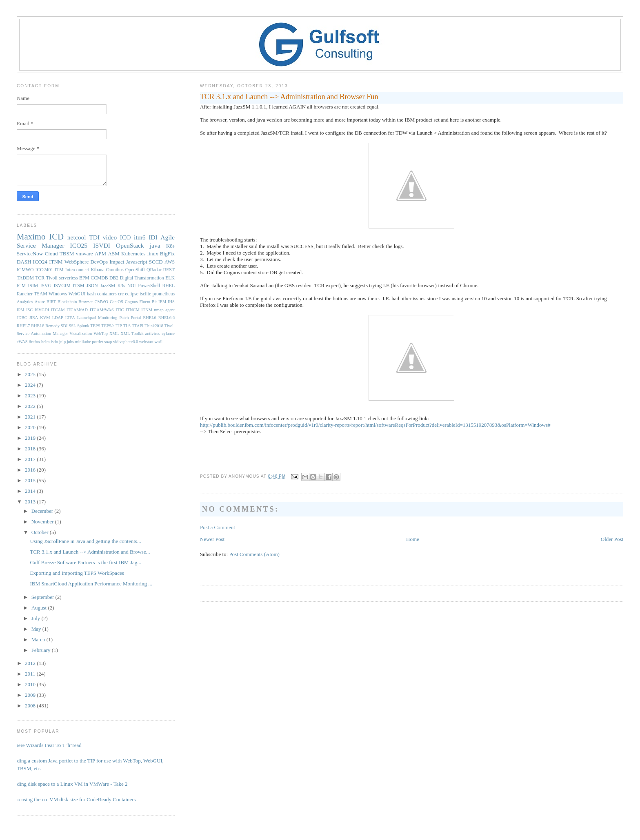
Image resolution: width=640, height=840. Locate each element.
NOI (132, 286)
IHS (171, 302)
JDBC (22, 318)
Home (413, 539)
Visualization (81, 334)
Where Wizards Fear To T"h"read (46, 745)
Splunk (83, 326)
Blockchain (67, 302)
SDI (64, 326)
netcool (77, 237)
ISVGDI (42, 310)
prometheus (164, 294)
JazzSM (108, 286)
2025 (31, 374)
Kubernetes (133, 254)
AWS (170, 262)
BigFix (167, 254)
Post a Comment (218, 527)
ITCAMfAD (77, 310)
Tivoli (52, 278)
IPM (20, 310)
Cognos (131, 302)
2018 (31, 449)
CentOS (117, 302)
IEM (162, 302)
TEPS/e (108, 326)
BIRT (51, 302)
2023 (31, 396)
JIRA (33, 318)
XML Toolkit (132, 334)
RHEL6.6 (167, 318)
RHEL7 (23, 326)
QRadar (154, 270)
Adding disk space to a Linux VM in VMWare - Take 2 (69, 784)
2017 (31, 459)
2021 (31, 417)
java (155, 245)
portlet (98, 342)
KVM (45, 318)
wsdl (159, 342)
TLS (127, 326)
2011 (31, 674)
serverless (68, 278)
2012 (31, 663)
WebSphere (77, 262)
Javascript (137, 262)
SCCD (156, 262)
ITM (59, 270)
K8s (170, 246)
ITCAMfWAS (102, 310)
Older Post (612, 539)
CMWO (101, 302)
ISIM (33, 286)
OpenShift (135, 270)
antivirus (153, 334)
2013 (31, 502)
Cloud (51, 254)
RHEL (169, 286)
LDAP (58, 318)
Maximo (31, 236)
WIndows (58, 294)
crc (121, 294)
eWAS (22, 342)
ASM (114, 254)
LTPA (70, 318)
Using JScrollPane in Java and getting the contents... (85, 541)
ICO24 (40, 262)
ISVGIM (62, 286)
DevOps (99, 262)
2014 (31, 491)
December (43, 511)
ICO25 (79, 245)
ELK (170, 278)
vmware (84, 254)
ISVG (46, 286)
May (37, 629)
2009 (31, 695)
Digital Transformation (142, 278)
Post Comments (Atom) (254, 554)
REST (169, 270)
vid (116, 342)
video (110, 237)
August (40, 608)
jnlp (62, 342)
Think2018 (154, 326)
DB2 (114, 278)
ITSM (78, 286)
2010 (31, 684)
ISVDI (102, 245)
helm (46, 342)
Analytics (25, 302)
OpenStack (130, 245)
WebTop (101, 334)
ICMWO (25, 270)
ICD (56, 236)
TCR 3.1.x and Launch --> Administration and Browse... (90, 552)
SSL (72, 326)
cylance (168, 334)
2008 (31, 706)
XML (114, 334)
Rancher (25, 294)
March (39, 639)
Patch (124, 318)
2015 (31, 480)
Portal (136, 318)
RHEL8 (38, 326)
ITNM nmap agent (158, 310)
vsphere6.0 (129, 342)
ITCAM (58, 310)
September (43, 597)
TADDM (25, 278)
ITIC (120, 310)
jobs (70, 342)
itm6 (140, 237)
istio (54, 342)
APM (100, 254)
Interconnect (77, 270)
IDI (153, 237)
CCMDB (99, 278)
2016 (31, 470)
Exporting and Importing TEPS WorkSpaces (77, 573)
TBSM (67, 254)
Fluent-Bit (148, 302)
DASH (24, 262)
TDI (94, 237)
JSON (92, 286)
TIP (119, 326)
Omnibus (115, 270)
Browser (86, 302)
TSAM (40, 294)
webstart (146, 342)
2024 (31, 385)
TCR (40, 278)
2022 (31, 406)
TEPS (95, 326)
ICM (21, 286)
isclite (145, 294)
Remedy (52, 326)
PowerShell (149, 286)
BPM (84, 278)
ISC (29, 310)
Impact (117, 262)
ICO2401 (44, 270)
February (42, 650)
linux (153, 254)
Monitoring (108, 318)
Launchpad (87, 318)
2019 (31, 438)
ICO (126, 237)
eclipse (132, 294)
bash (91, 294)
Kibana (98, 270)
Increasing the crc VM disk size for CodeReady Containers (73, 799)
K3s (121, 286)
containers (107, 294)
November (43, 522)
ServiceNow (30, 254)
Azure (40, 302)
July (37, 618)
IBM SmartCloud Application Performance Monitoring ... (91, 584)
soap (108, 342)
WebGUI (77, 294)
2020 (31, 427)
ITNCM (132, 310)
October (41, 532)
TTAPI (138, 326)
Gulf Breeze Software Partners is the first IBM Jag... (86, 562)
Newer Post (212, 539)
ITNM (56, 262)
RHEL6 (149, 318)
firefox (34, 342)
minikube (83, 342)
